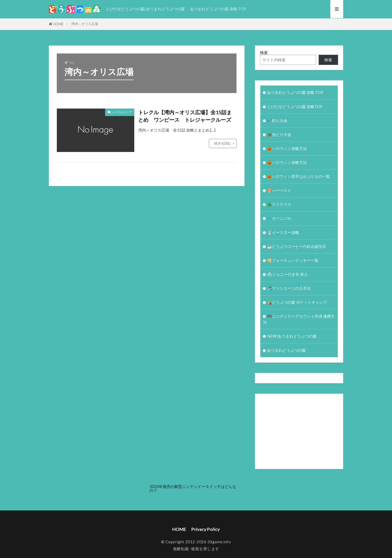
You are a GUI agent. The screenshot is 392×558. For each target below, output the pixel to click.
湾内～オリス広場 (85, 24)
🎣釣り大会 (277, 120)
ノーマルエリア (122, 112)
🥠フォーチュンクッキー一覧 (293, 260)
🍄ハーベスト (279, 190)
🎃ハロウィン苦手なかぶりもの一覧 (299, 176)
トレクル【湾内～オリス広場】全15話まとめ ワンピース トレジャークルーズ (185, 116)
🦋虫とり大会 (279, 134)
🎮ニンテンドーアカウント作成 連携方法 (299, 319)
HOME (58, 24)
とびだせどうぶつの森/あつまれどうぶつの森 (145, 9)
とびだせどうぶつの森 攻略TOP (295, 106)
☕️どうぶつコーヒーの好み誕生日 (297, 246)
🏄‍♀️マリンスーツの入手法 (289, 288)
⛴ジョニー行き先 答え (287, 274)
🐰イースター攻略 (283, 232)
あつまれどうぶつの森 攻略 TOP (218, 9)
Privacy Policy (206, 529)
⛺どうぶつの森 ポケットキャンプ (297, 302)
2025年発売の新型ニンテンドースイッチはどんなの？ (193, 488)
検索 (264, 52)
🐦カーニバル (279, 218)
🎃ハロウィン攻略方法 (287, 148)
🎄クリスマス (279, 204)
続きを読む (223, 143)
